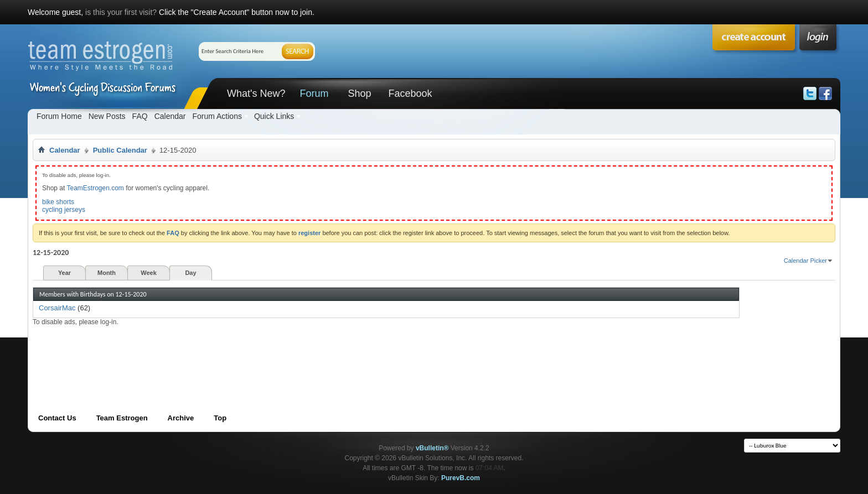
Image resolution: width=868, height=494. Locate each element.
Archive (181, 418)
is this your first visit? (121, 12)
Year (64, 273)
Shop (359, 93)
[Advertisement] (234, 351)
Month (107, 273)
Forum (314, 93)
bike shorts (58, 202)
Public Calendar (120, 150)
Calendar (170, 116)
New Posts (107, 116)
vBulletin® (432, 448)
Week (149, 273)
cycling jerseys (64, 210)
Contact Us (57, 418)
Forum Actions (217, 116)
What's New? (256, 93)
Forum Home (59, 116)
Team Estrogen (122, 418)
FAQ (140, 116)
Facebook (410, 93)
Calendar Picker (805, 261)
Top (220, 418)
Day (190, 273)
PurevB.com (461, 478)
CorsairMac (57, 308)
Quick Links (274, 116)
